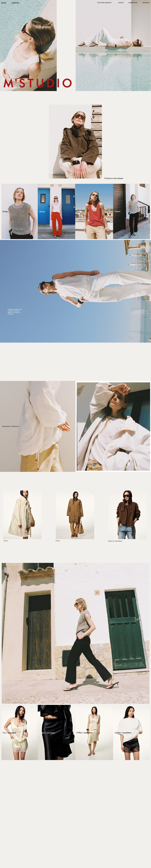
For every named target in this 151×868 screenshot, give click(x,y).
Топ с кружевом (9, 733)
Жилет (5, 212)
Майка (79, 211)
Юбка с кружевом (47, 733)
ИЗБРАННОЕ (133, 3)
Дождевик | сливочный (11, 426)
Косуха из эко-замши (114, 178)
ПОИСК (121, 3)
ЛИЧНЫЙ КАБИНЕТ (104, 3)
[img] (113, 46)
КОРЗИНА (146, 3)
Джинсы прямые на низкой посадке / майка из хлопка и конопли (15, 312)
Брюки (118, 211)
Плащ (6, 541)
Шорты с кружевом (123, 733)
